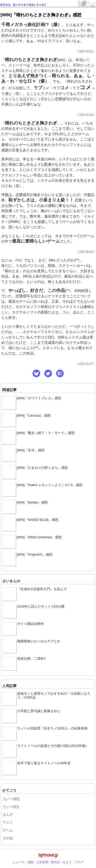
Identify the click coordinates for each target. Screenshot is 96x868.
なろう (67, 862)
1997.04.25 (86, 51)
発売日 (55, 862)
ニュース (19, 862)
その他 (8, 838)
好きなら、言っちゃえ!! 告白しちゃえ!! (23, 5)
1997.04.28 (86, 115)
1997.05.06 (86, 252)
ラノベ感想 (11, 799)
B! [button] (60, 373)
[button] (36, 373)
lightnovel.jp (48, 855)
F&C (19, 260)
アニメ (8, 823)
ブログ (79, 862)
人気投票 (42, 862)
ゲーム (8, 830)
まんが (8, 815)
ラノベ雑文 (11, 807)
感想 (30, 862)
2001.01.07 (86, 364)
